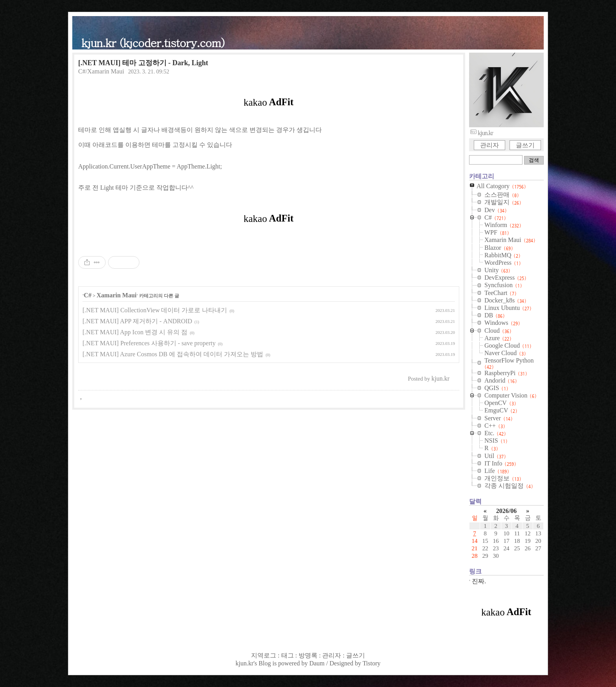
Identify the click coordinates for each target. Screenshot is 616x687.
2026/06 (506, 511)
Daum (317, 663)
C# (88, 295)
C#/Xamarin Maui (101, 71)
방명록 (308, 655)
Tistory (372, 663)
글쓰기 (525, 145)
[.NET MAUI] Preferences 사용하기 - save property (149, 343)
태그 (288, 655)
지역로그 (264, 655)
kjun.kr (244, 663)
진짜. (479, 581)
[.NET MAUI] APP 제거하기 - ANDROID (137, 321)
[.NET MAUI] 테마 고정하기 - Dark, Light (143, 63)
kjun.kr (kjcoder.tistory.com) (153, 42)
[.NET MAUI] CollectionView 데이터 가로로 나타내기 (155, 310)
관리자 (489, 145)
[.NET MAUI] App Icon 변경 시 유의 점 (135, 332)
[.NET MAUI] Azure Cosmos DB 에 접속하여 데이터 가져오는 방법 (173, 354)
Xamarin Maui (117, 295)
